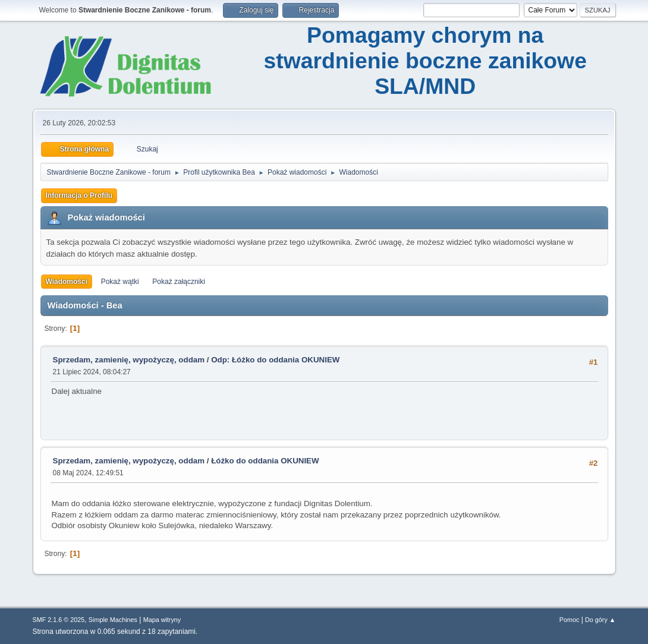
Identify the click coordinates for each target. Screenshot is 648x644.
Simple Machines (113, 620)
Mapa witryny (162, 620)
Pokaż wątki (120, 282)
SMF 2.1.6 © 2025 (59, 620)
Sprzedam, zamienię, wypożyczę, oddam (129, 360)
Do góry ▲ (600, 620)
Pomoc (570, 620)
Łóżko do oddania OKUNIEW (265, 461)
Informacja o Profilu (79, 195)
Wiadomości (67, 282)
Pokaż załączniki (179, 282)
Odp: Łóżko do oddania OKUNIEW (275, 360)
